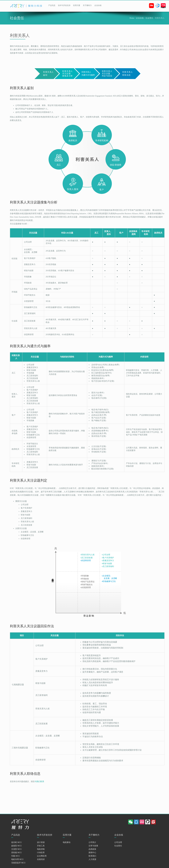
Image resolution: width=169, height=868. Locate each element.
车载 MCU (16, 856)
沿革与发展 (93, 846)
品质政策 (92, 849)
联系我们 (92, 856)
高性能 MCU (16, 853)
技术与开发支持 (64, 5)
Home (132, 18)
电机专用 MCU (17, 859)
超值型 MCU (16, 846)
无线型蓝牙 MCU (18, 863)
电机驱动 (67, 842)
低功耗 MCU (16, 842)
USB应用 (41, 853)
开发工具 (41, 846)
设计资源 (41, 842)
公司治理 (118, 842)
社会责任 (149, 18)
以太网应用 (42, 856)
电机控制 (41, 849)
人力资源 (92, 859)
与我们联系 (39, 782)
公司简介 (92, 842)
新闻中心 (92, 853)
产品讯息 (52, 5)
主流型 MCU (16, 849)
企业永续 (98, 5)
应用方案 (77, 5)
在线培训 (41, 859)
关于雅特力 (87, 5)
